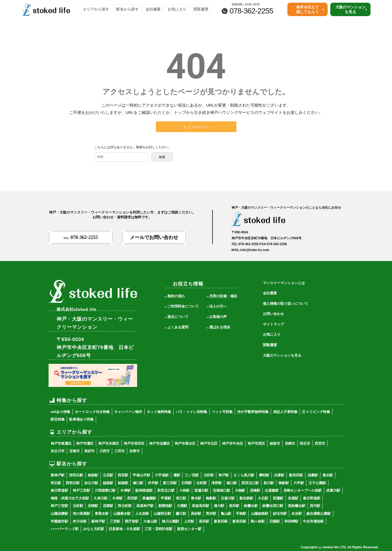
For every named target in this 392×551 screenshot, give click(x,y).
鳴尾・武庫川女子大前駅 (70, 498)
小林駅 (184, 490)
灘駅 (177, 475)
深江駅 (181, 498)
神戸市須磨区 (160, 443)
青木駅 (196, 498)
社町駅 (202, 483)
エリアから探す (96, 9)
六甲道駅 (162, 475)
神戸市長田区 (134, 443)
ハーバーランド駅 (65, 529)
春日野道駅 (59, 490)
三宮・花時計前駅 (159, 529)
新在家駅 (246, 498)
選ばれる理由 (220, 327)
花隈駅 (108, 506)
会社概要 (153, 9)
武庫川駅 (333, 490)
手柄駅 (241, 514)
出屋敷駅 (272, 490)
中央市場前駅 (313, 521)
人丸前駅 (142, 514)
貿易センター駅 (189, 529)
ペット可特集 (222, 412)
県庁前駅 (132, 521)
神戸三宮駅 (81, 490)
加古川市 (58, 451)
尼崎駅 (255, 490)
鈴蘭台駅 (251, 506)
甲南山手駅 (142, 475)
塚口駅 (138, 483)
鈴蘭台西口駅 (273, 506)
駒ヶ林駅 (258, 521)
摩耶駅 (264, 475)
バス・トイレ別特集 (191, 412)
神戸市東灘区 (61, 443)
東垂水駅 (102, 514)
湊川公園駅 (171, 521)
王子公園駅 (317, 483)
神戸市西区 (256, 443)
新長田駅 (296, 475)
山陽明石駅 (162, 514)
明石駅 (56, 483)
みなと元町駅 (94, 529)
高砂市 (89, 451)
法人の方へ (218, 306)
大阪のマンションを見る (350, 9)
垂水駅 (328, 475)
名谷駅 (297, 514)
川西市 (105, 451)
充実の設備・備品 (223, 296)
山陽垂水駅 (122, 514)
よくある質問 (178, 327)
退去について (178, 317)
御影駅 (284, 483)
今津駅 (125, 490)
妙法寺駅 (280, 514)
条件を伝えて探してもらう (307, 9)
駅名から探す (127, 9)
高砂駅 (196, 514)
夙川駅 (269, 483)
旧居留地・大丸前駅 (124, 529)
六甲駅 (299, 483)
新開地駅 (165, 506)
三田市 (120, 451)
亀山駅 (226, 514)
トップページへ (196, 127)
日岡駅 (187, 483)
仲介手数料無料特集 (253, 412)
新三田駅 (170, 483)
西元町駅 (125, 506)
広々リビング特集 (316, 412)
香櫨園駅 (149, 498)
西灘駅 (278, 498)
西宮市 (320, 443)
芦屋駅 (166, 498)
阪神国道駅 (144, 490)
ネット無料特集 (159, 412)
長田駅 (234, 506)
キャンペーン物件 (128, 412)
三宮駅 (115, 521)
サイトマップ (273, 324)
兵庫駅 (279, 475)
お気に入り (177, 9)
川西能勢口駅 (105, 490)
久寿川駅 (101, 498)
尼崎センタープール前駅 (303, 490)
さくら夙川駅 (244, 475)
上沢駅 (189, 521)
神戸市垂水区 (185, 443)
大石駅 (263, 498)
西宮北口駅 (250, 483)
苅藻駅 (275, 521)
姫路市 (275, 443)
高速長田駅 (201, 506)
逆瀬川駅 (201, 490)
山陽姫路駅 (260, 514)
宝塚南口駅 (221, 490)
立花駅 (108, 475)
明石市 (305, 443)
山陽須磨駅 (59, 514)
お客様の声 (218, 317)
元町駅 (209, 475)
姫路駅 (93, 475)
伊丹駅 (153, 483)
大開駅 (182, 506)
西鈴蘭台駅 (297, 506)
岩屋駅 (293, 498)
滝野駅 (217, 483)
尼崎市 (290, 443)
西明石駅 (76, 475)
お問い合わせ (273, 314)
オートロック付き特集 (92, 412)
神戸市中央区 (233, 443)
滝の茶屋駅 (81, 514)
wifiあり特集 (61, 412)
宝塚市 (74, 451)
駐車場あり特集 (81, 419)
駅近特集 (58, 419)
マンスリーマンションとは (284, 283)
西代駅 (315, 506)
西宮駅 (123, 475)
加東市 (135, 451)
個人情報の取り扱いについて (286, 304)
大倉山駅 (150, 521)
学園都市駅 (59, 521)
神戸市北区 (209, 443)
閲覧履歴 (201, 9)
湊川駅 (219, 506)
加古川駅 (91, 483)
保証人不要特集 (285, 412)
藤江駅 (181, 514)
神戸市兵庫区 (109, 443)
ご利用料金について (183, 306)
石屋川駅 (228, 498)
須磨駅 (313, 475)
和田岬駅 (291, 521)
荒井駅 (211, 514)
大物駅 (240, 490)
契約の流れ (176, 296)
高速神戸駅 (145, 506)
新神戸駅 (58, 475)
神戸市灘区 (85, 443)
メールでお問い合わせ (154, 237)
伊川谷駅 (80, 521)
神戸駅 (224, 475)
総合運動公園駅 (319, 514)
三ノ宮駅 (192, 475)
